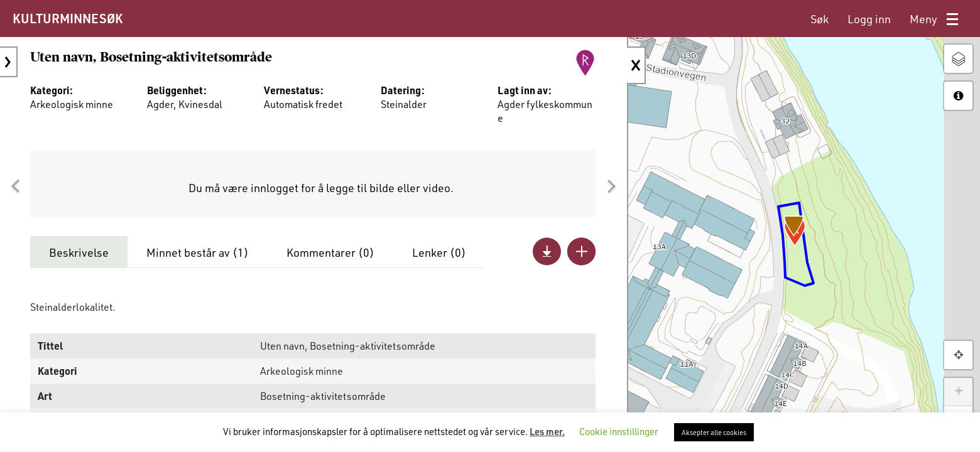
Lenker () (439, 252)
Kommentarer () (330, 252)
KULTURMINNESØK (68, 18)
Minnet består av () (198, 252)
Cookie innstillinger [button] (619, 431)
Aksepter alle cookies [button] (714, 432)
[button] (15, 186)
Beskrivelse (79, 252)
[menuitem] (819, 19)
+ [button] (958, 392)
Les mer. (547, 431)
